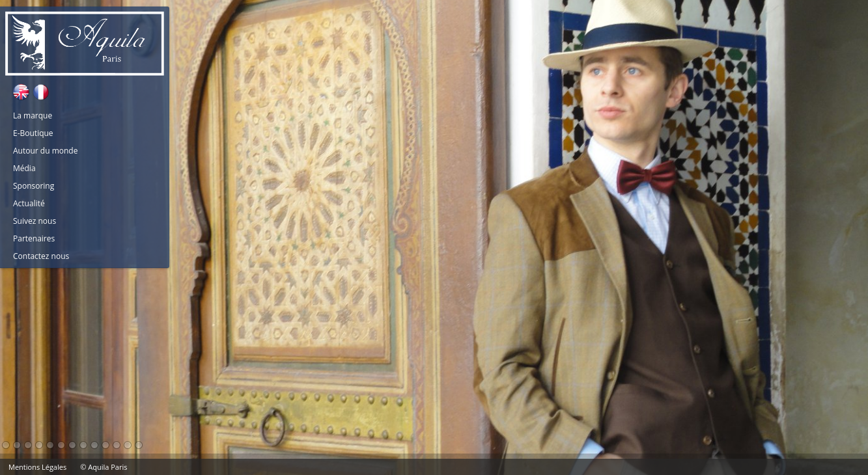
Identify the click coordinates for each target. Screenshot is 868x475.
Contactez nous (41, 256)
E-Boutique (33, 133)
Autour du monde (45, 151)
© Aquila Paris (104, 467)
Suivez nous (35, 221)
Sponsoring (34, 186)
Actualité (29, 203)
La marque (33, 115)
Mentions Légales (37, 467)
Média (24, 168)
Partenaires (34, 238)
